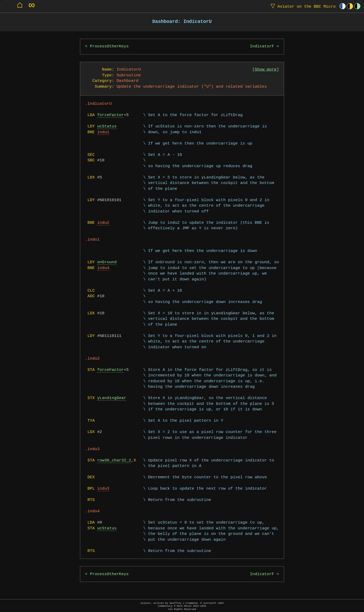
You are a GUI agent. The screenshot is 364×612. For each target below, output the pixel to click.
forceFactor (110, 115)
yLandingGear (112, 398)
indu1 (103, 132)
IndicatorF (262, 46)
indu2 (103, 223)
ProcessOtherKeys (109, 46)
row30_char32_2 (114, 461)
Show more (266, 70)
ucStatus (107, 126)
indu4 (103, 268)
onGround (107, 262)
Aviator (302, 6)
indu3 (103, 489)
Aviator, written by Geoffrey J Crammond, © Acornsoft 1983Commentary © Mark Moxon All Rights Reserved (182, 606)
